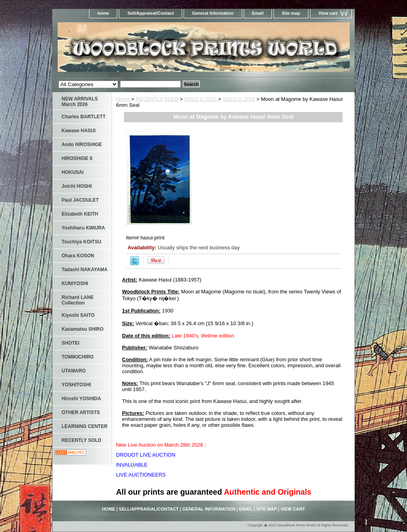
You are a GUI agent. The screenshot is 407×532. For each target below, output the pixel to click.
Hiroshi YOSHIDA (81, 399)
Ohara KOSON (78, 256)
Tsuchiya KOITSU (81, 242)
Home (123, 99)
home (103, 13)
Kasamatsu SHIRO (82, 329)
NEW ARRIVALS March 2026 (80, 102)
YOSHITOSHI (76, 385)
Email (258, 13)
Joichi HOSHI (77, 186)
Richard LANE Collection (78, 300)
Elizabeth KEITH (80, 214)
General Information (213, 13)
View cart (328, 13)
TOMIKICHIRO (78, 357)
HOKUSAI (73, 172)
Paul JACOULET (80, 200)
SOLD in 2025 (201, 99)
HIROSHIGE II (77, 158)
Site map (291, 13)
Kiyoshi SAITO (78, 315)
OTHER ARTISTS (81, 412)
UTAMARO (74, 371)
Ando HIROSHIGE (82, 145)
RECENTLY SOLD (157, 99)
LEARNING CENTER (84, 426)
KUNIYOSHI (75, 283)
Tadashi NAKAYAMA (85, 270)
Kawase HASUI (78, 131)
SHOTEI (71, 343)
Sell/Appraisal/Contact (150, 13)
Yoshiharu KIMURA (83, 228)
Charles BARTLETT (84, 117)
